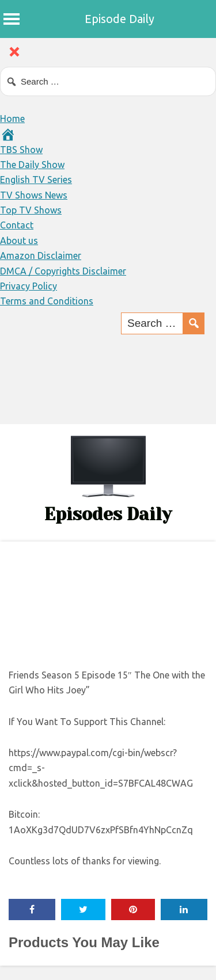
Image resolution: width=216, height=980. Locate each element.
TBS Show (21, 150)
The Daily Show (32, 165)
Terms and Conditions (47, 301)
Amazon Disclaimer (41, 256)
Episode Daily (120, 19)
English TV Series (36, 180)
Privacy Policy (29, 286)
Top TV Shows (31, 210)
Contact (17, 225)
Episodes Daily (108, 514)
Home (12, 119)
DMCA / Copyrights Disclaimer (63, 271)
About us (19, 241)
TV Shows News (34, 195)
